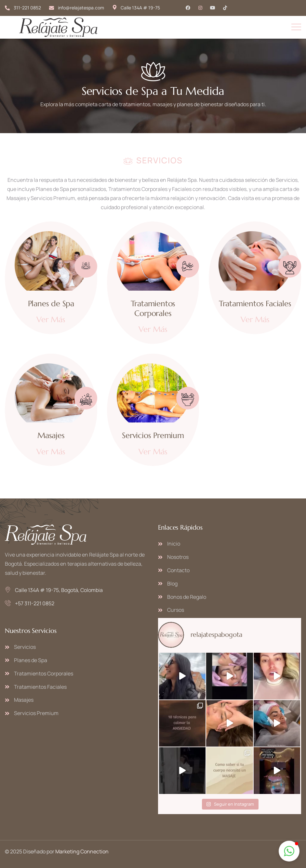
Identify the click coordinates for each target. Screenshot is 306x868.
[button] (289, 851)
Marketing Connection (82, 851)
